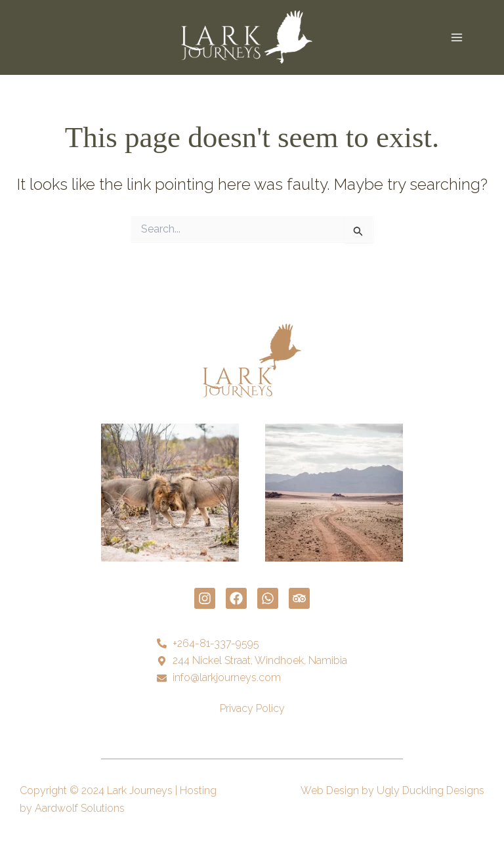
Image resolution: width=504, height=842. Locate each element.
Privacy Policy (252, 708)
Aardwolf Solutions (80, 808)
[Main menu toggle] (457, 37)
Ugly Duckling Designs (430, 790)
